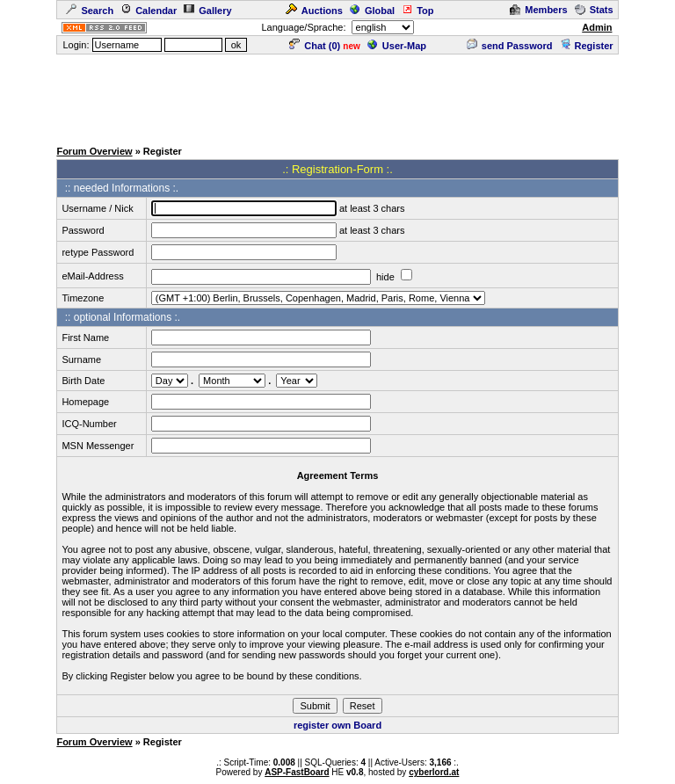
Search (90, 11)
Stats (594, 10)
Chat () (315, 46)
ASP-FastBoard (297, 772)
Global (372, 11)
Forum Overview (94, 151)
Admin (597, 27)
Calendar (149, 11)
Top (417, 11)
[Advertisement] (337, 96)
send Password (510, 46)
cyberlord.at (434, 772)
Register (587, 46)
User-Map (397, 46)
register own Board (337, 725)
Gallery (207, 11)
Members (538, 10)
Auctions (314, 11)
